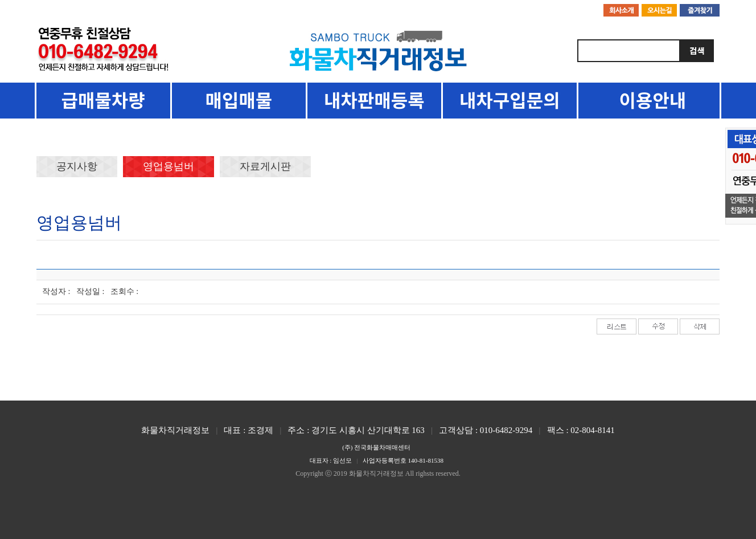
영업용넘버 (169, 166)
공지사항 (77, 166)
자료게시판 (265, 166)
